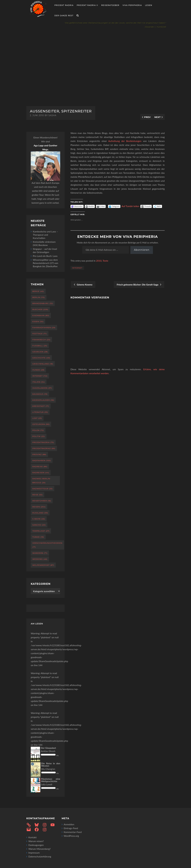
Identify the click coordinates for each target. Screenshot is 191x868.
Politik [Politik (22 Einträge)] (39, 436)
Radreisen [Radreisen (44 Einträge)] (41, 473)
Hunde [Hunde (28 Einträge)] (38, 370)
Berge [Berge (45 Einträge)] (38, 291)
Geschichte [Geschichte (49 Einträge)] (41, 358)
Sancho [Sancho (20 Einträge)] (39, 525)
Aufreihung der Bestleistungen (125, 141)
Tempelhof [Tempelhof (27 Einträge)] (41, 531)
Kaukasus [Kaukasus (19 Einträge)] (40, 394)
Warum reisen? (36, 841)
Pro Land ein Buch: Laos (45, 256)
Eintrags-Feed (71, 828)
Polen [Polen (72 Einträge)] (38, 430)
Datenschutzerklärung (40, 856)
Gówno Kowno (83, 284)
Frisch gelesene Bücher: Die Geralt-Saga (139, 284)
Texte (105, 261)
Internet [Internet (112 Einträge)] (40, 376)
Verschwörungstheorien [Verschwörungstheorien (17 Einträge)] (47, 545)
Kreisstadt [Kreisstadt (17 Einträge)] (41, 406)
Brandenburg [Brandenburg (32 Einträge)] (43, 303)
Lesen (149, 5)
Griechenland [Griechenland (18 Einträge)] (43, 364)
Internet (77, 268)
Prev (147, 117)
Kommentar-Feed (73, 832)
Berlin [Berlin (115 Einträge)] (39, 297)
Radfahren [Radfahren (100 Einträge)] (42, 460)
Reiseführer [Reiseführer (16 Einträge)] (42, 501)
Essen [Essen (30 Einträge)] (38, 321)
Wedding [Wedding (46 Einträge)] (40, 559)
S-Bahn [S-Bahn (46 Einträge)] (39, 519)
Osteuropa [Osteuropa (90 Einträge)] (41, 424)
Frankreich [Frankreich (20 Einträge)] (41, 340)
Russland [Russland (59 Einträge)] (40, 513)
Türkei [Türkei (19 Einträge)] (38, 537)
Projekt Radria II (87, 5)
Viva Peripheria (132, 5)
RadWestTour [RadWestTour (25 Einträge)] (43, 489)
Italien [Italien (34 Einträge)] (39, 382)
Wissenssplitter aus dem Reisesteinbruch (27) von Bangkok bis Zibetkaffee (45, 263)
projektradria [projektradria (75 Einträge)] (43, 442)
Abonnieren (142, 250)
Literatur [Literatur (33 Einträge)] (40, 412)
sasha (52, 115)
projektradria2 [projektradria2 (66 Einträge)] (44, 448)
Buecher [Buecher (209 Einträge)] (40, 309)
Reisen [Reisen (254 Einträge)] (39, 507)
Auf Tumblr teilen (130, 206)
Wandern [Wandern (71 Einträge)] (40, 553)
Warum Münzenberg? (40, 849)
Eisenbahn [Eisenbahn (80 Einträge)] (41, 315)
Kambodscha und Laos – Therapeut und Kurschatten (45, 235)
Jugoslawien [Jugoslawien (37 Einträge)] (42, 388)
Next (158, 117)
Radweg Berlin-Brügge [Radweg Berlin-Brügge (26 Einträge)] (42, 481)
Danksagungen (36, 845)
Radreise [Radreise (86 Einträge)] (40, 466)
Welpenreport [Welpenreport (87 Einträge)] (43, 565)
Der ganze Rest (64, 16)
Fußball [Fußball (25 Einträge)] (40, 346)
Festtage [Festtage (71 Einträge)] (40, 334)
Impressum (34, 853)
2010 (99, 261)
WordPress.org (71, 836)
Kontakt (32, 837)
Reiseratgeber (110, 5)
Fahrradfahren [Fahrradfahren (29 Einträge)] (44, 328)
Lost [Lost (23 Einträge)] (37, 418)
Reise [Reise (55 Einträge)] (38, 495)
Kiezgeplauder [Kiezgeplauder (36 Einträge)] (43, 400)
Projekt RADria (64, 5)
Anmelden (69, 824)
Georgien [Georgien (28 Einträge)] (40, 352)
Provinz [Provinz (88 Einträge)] (39, 454)
